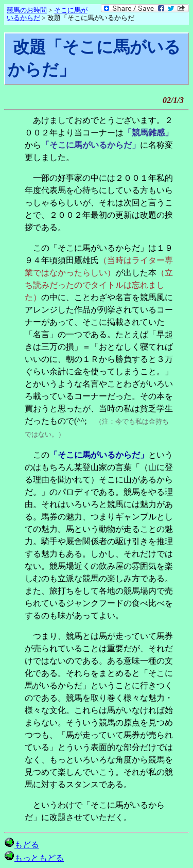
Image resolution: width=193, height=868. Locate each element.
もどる (22, 845)
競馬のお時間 (27, 10)
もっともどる (34, 858)
